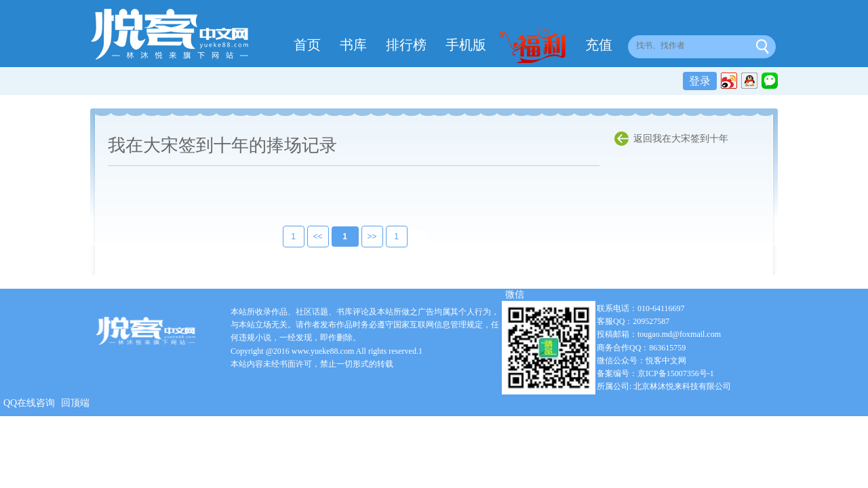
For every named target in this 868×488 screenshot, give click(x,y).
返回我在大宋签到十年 (681, 139)
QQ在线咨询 (29, 403)
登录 (700, 81)
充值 (599, 45)
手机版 (466, 45)
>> (363, 237)
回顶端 (75, 403)
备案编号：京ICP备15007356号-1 (655, 373)
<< (309, 237)
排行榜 (406, 45)
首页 (307, 45)
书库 (353, 45)
